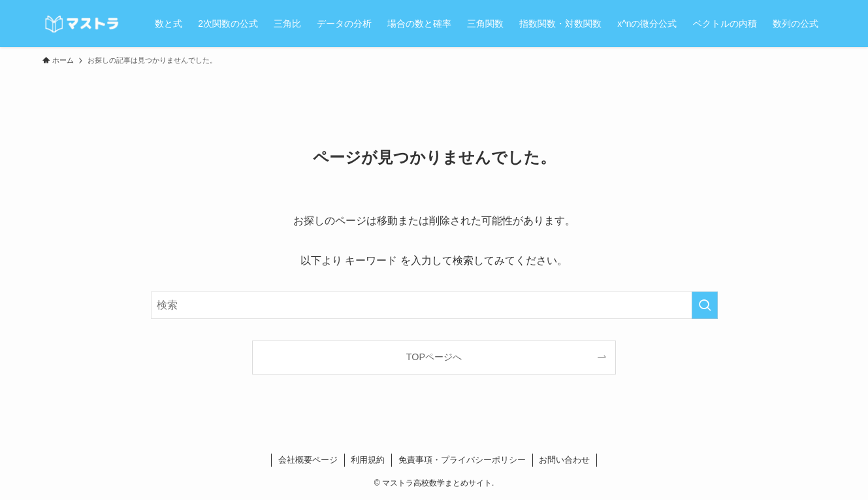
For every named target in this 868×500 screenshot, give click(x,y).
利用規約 (368, 460)
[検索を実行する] (705, 305)
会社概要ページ (308, 460)
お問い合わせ (564, 460)
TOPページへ (434, 357)
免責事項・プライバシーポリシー (462, 460)
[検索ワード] (434, 305)
